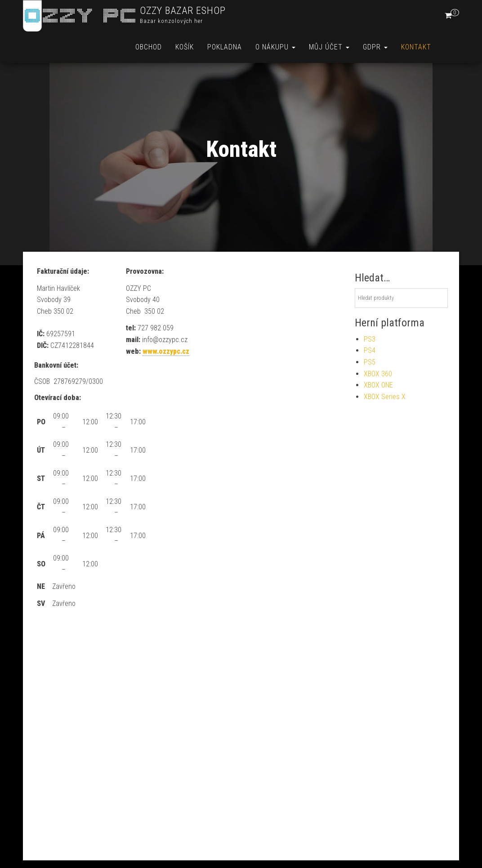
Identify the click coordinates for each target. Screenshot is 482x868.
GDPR (375, 47)
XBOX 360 (378, 374)
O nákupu (275, 47)
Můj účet (329, 47)
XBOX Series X (385, 397)
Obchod (149, 47)
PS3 (370, 339)
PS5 (370, 362)
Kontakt (416, 47)
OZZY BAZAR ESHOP (183, 11)
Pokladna (225, 47)
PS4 (370, 350)
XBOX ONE (378, 385)
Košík (185, 47)
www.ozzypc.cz (166, 351)
